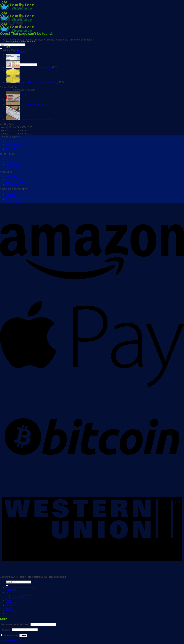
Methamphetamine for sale (20, 42)
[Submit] (1, 48)
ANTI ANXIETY (14, 144)
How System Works (21, 49)
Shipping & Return (15, 179)
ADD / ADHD (12, 149)
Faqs (8, 600)
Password (6, 630)
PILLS (9, 147)
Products (10, 162)
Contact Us (11, 164)
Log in (23, 635)
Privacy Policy (13, 167)
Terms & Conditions (16, 182)
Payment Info (18, 52)
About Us (11, 590)
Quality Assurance (15, 177)
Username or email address (15, 624)
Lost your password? (11, 640)
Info (8, 47)
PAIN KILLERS (13, 142)
